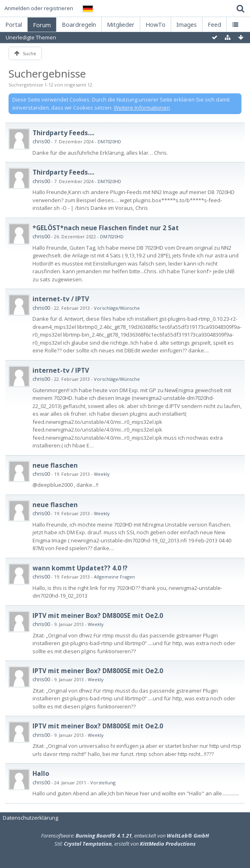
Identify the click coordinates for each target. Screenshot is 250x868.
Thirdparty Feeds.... (63, 133)
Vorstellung (103, 783)
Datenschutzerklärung (30, 818)
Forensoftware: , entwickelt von (125, 836)
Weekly (102, 474)
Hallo (41, 773)
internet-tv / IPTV (61, 299)
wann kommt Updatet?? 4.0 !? (80, 568)
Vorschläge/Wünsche (117, 308)
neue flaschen (55, 465)
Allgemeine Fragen (114, 577)
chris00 (41, 141)
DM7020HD (109, 141)
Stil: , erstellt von (125, 844)
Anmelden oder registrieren (39, 8)
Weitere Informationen (142, 108)
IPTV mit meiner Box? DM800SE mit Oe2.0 (98, 615)
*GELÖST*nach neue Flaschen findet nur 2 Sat (106, 228)
